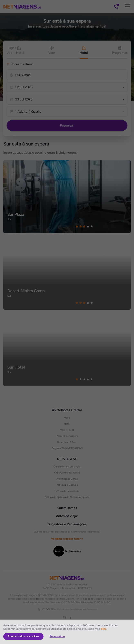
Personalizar (57, 636)
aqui (104, 629)
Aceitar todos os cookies (23, 636)
